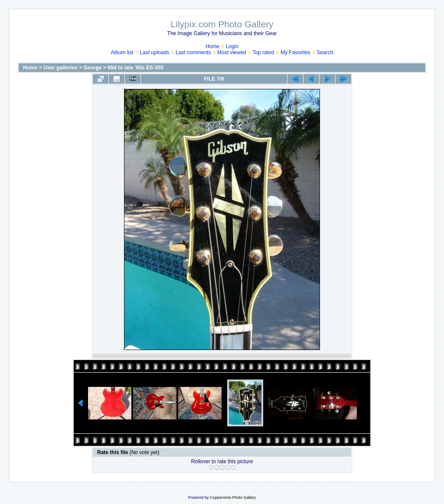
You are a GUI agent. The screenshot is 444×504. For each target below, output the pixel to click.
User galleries (60, 68)
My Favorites (295, 52)
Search (325, 52)
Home (212, 46)
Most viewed (232, 52)
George (92, 68)
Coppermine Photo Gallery (233, 497)
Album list (122, 52)
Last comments (193, 52)
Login (232, 46)
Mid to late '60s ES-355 (135, 68)
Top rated (263, 52)
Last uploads (154, 52)
